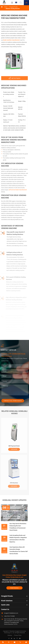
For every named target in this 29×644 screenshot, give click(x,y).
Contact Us (5, 609)
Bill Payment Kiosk (13, 446)
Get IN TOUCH (14, 77)
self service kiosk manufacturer (18, 191)
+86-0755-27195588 (9, 616)
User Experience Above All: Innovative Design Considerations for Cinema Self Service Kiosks (19, 550)
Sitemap (10, 635)
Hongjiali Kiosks (13, 7)
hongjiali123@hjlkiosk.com (11, 613)
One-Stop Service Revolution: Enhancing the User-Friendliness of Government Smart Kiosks (19, 527)
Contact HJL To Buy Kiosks (14, 401)
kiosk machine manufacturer (11, 40)
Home (6, 7)
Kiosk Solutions (14, 588)
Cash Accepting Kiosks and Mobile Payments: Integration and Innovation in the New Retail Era (19, 539)
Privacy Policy (18, 635)
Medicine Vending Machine (13, 9)
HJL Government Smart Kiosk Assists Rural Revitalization (11, 517)
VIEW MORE (13, 449)
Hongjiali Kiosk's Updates (14, 501)
